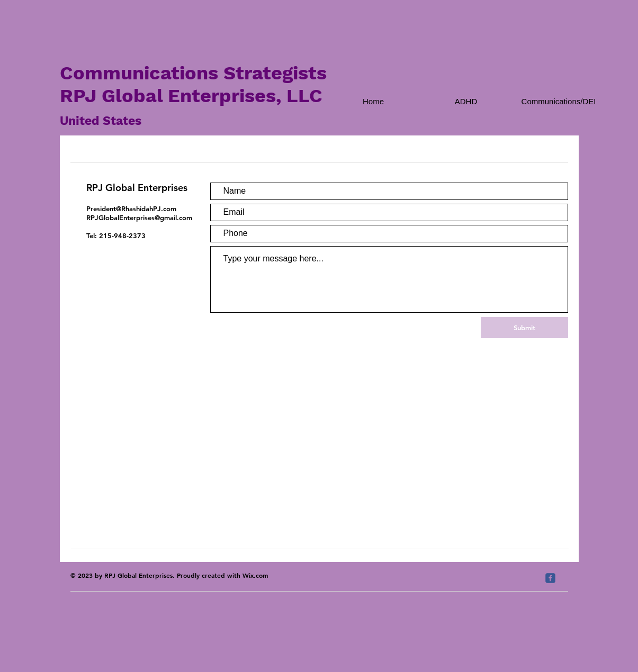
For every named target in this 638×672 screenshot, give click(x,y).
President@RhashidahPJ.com (131, 208)
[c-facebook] (550, 578)
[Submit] (524, 328)
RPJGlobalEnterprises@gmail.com (139, 217)
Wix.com (255, 575)
